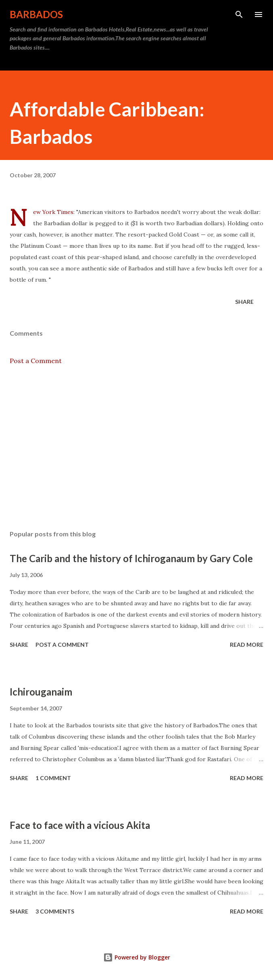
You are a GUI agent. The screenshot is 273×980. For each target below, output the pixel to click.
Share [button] (244, 302)
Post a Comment (36, 361)
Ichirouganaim (41, 692)
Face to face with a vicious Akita (80, 825)
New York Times (53, 212)
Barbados (36, 14)
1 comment (53, 778)
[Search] (239, 15)
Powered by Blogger (137, 957)
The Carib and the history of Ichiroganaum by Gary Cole (131, 558)
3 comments (55, 911)
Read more (247, 645)
